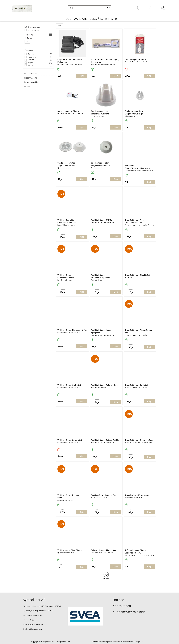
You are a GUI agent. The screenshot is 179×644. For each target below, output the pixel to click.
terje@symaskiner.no (35, 624)
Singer (30, 63)
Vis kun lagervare (34, 30)
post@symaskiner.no (35, 629)
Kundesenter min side (129, 612)
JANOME (31, 60)
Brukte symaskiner (32, 82)
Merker (27, 87)
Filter (59, 25)
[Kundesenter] (139, 8)
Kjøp (82, 76)
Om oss (118, 600)
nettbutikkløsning (114, 642)
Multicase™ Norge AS (135, 642)
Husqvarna (32, 57)
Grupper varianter (34, 27)
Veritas (30, 66)
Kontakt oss (122, 606)
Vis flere (106, 579)
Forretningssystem (99, 642)
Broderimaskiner (31, 74)
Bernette (31, 54)
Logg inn (151, 11)
